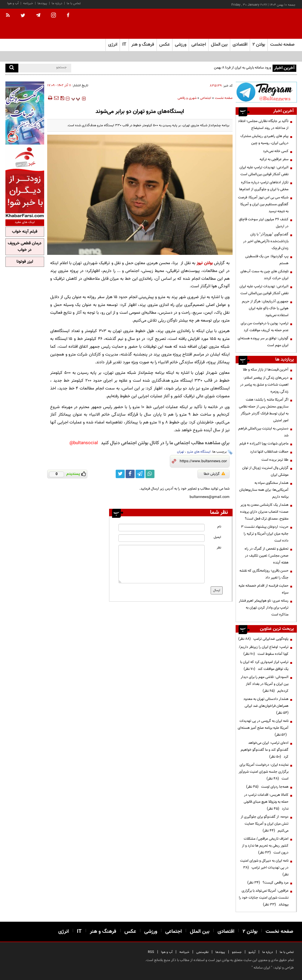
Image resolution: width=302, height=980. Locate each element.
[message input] (162, 564)
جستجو (237, 952)
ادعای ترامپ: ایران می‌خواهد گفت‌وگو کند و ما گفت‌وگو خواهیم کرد (265, 750)
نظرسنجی (202, 952)
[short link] (203, 461)
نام (219, 527)
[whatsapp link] (150, 474)
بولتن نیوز (204, 263)
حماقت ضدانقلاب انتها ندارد (269, 452)
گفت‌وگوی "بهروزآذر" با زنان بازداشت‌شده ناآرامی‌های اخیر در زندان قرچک (266, 241)
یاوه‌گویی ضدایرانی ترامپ (263, 639)
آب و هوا (13, 3)
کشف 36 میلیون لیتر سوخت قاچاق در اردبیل (264, 223)
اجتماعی (206, 98)
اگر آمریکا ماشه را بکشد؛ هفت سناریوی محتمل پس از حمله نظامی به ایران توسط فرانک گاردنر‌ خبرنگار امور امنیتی (264, 410)
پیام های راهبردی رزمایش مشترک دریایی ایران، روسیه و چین (264, 140)
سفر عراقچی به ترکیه (274, 159)
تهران (181, 452)
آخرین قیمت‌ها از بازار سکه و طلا (266, 370)
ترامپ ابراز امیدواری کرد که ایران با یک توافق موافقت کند (264, 666)
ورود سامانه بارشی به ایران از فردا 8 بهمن (243, 68)
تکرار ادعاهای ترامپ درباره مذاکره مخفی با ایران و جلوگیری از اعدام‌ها (264, 186)
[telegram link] (140, 474)
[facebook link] (130, 474)
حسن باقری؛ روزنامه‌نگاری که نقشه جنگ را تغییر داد (264, 574)
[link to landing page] (267, 24)
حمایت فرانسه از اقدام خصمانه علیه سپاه (264, 589)
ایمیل (217, 537)
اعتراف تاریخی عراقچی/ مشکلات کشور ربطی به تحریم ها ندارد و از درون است (265, 846)
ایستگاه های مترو (199, 452)
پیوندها (42, 3)
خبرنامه (28, 3)
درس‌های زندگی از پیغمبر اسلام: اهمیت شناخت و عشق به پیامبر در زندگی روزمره (264, 385)
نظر (219, 548)
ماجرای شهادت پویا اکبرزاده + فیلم (264, 444)
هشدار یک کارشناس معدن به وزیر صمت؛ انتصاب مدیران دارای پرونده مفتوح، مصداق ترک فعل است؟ (264, 512)
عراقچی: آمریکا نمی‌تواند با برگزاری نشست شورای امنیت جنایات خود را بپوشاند (264, 898)
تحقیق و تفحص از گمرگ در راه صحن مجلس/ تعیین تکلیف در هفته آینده (267, 556)
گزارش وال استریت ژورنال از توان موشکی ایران (265, 471)
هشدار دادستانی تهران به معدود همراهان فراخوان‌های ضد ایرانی (266, 706)
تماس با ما (74, 3)
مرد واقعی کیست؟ (268, 883)
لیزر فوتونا (25, 262)
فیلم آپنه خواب (25, 232)
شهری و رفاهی (187, 98)
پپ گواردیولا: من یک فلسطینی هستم (267, 260)
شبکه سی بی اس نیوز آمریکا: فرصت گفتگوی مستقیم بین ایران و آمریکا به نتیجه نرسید (263, 204)
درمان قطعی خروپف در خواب (25, 247)
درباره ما (57, 3)
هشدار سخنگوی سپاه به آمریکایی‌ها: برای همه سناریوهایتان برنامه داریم (264, 490)
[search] (12, 68)
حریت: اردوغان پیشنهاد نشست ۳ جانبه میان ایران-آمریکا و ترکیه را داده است (265, 534)
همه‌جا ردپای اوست (267, 787)
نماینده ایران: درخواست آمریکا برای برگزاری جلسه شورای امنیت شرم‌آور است (264, 772)
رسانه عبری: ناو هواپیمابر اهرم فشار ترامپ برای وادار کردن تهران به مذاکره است (264, 608)
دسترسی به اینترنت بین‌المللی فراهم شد (263, 432)
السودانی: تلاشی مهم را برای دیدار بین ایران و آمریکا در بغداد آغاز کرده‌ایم (265, 684)
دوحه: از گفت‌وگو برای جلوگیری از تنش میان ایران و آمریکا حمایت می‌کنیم (265, 824)
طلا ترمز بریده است (275, 460)
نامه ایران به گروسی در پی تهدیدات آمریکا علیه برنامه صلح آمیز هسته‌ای (263, 728)
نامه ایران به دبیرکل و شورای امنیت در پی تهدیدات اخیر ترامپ (264, 868)
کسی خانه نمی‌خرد (276, 151)
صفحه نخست (282, 45)
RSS (151, 952)
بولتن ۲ (259, 45)
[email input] (162, 538)
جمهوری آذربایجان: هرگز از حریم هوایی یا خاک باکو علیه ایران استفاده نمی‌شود (265, 308)
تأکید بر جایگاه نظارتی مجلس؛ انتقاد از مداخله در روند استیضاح (263, 125)
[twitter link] (120, 474)
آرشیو (252, 952)
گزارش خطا (214, 474)
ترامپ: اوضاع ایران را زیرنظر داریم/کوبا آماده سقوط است (264, 650)
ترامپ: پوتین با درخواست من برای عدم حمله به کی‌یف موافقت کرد (265, 327)
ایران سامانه (262, 968)
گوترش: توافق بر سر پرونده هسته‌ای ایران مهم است (263, 342)
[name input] (162, 528)
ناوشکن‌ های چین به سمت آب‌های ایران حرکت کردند (264, 275)
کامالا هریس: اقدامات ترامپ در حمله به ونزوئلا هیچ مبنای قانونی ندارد (266, 802)
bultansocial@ (84, 443)
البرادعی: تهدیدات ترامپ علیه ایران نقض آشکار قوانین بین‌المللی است (264, 171)
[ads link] (266, 92)
